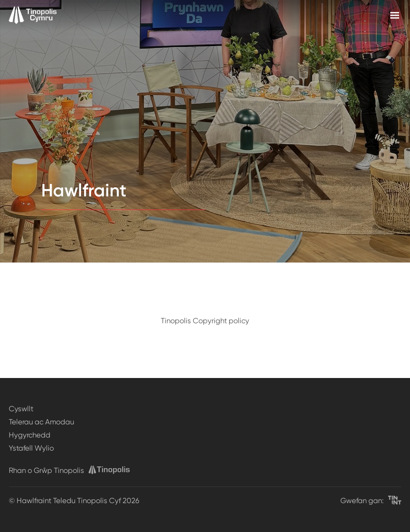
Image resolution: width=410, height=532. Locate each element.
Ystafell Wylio (31, 448)
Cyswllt (21, 409)
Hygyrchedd (30, 435)
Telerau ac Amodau (41, 422)
